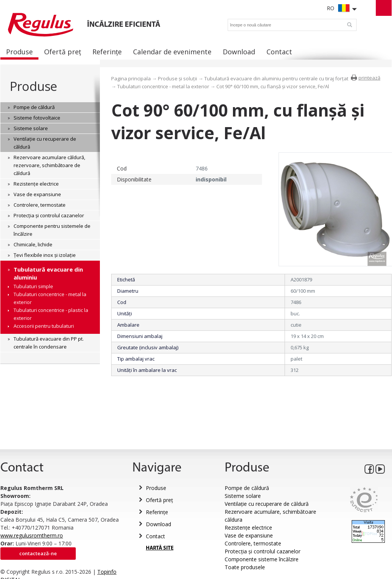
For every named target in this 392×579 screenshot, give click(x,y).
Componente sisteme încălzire (262, 559)
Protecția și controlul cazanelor (263, 551)
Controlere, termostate (253, 543)
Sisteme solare (243, 496)
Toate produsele (245, 567)
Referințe (157, 512)
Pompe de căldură (247, 488)
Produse (33, 86)
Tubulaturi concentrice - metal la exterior (163, 86)
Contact (155, 536)
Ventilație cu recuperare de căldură (267, 504)
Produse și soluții (178, 78)
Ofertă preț (159, 500)
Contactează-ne (38, 553)
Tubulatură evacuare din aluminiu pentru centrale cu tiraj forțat (276, 78)
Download (158, 524)
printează (369, 78)
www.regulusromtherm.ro (32, 535)
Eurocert (364, 500)
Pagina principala (131, 78)
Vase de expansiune (249, 535)
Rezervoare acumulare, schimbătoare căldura (270, 516)
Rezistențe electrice (248, 528)
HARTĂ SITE (160, 548)
